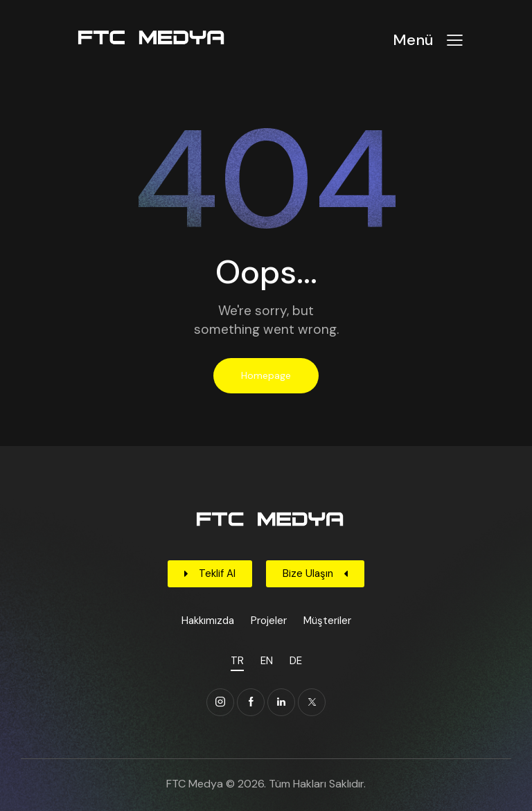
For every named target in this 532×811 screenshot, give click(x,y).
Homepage (266, 375)
